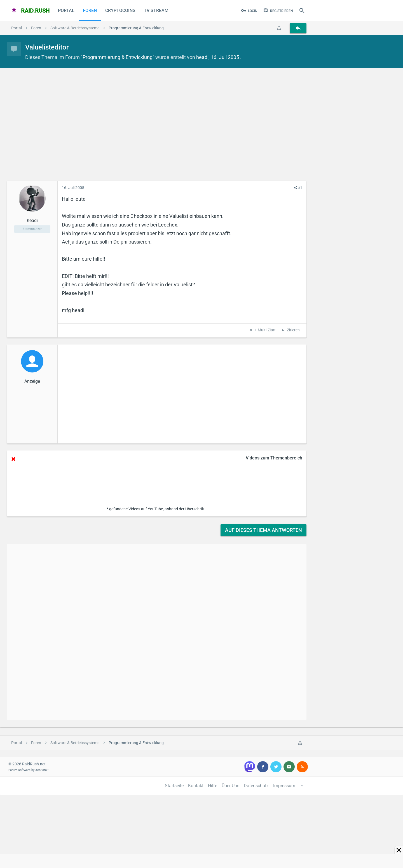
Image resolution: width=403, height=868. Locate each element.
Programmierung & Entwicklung (118, 57)
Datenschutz (256, 786)
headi (202, 57)
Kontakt (196, 786)
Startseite (174, 786)
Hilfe (213, 786)
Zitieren (293, 330)
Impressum (284, 786)
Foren (90, 10)
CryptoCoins (120, 10)
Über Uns (230, 786)
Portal (66, 10)
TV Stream (156, 10)
